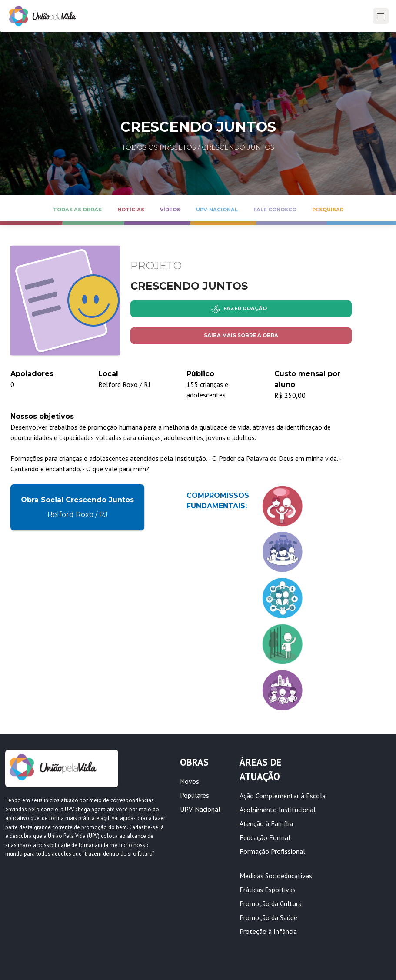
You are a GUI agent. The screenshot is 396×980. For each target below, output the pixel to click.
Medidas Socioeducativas (276, 876)
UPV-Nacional (200, 809)
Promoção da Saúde (268, 917)
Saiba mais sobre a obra (241, 335)
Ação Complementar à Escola (283, 796)
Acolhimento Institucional (278, 810)
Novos (190, 781)
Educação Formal (265, 837)
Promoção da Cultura (271, 903)
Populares (195, 795)
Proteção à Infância (268, 931)
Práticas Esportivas (268, 890)
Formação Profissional (272, 851)
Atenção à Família (266, 823)
